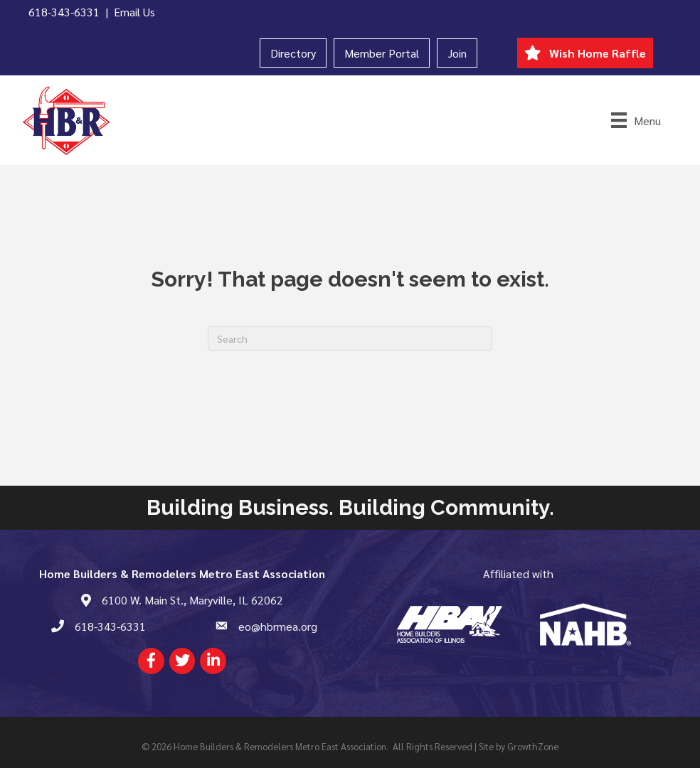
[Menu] (636, 120)
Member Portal (382, 53)
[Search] (350, 338)
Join (457, 53)
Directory (293, 53)
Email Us (134, 12)
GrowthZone (533, 746)
